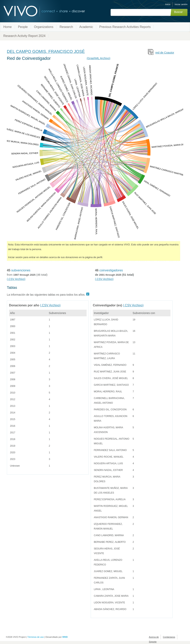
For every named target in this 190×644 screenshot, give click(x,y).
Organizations (44, 27)
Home (8, 27)
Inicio (168, 4)
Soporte (153, 642)
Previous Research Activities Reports (125, 27)
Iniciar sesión (181, 4)
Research (66, 27)
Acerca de (154, 637)
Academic (86, 27)
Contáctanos (169, 637)
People (23, 27)
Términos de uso (36, 637)
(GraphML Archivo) (99, 58)
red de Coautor (165, 53)
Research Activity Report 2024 (24, 36)
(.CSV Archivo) (16, 279)
